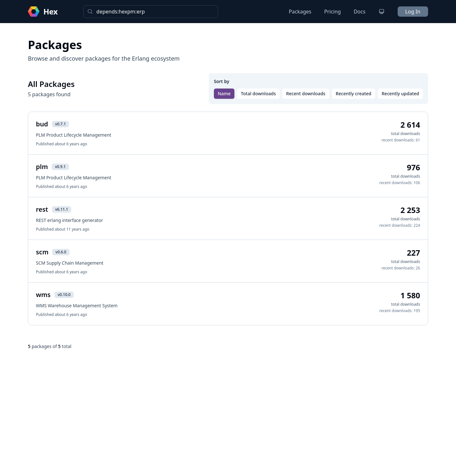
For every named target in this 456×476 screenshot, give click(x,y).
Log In (413, 12)
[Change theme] (382, 12)
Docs (360, 12)
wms (43, 295)
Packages (300, 12)
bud (42, 124)
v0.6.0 (61, 252)
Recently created (354, 93)
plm (42, 167)
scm (42, 252)
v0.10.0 (64, 295)
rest (42, 209)
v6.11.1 (62, 209)
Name (224, 93)
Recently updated (400, 93)
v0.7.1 (60, 124)
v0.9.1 (60, 167)
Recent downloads (306, 93)
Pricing (333, 12)
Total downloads (258, 93)
